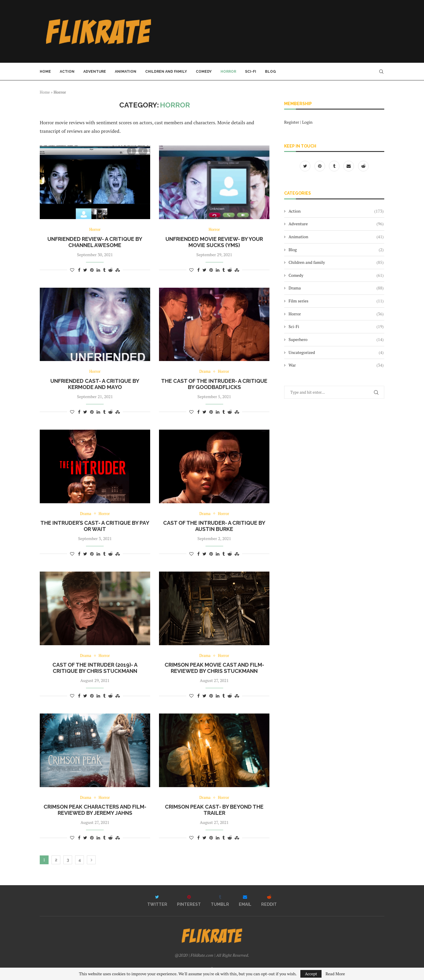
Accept (311, 974)
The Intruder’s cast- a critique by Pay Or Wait (95, 526)
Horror (228, 72)
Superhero (336, 340)
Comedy (204, 72)
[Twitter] (305, 166)
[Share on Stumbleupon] (118, 270)
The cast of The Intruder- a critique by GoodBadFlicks (214, 384)
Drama (205, 372)
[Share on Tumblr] (104, 270)
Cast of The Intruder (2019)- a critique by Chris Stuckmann (95, 668)
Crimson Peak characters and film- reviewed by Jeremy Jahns (95, 810)
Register (292, 122)
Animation (126, 72)
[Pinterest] (320, 166)
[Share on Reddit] (110, 270)
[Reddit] (363, 166)
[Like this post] (72, 270)
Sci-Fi (251, 72)
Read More (335, 974)
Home (45, 72)
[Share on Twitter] (85, 270)
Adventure (95, 72)
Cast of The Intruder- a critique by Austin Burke (214, 526)
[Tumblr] (335, 166)
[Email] (349, 166)
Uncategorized (336, 352)
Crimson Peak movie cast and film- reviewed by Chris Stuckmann (214, 668)
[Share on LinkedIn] (98, 270)
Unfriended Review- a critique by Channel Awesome (95, 242)
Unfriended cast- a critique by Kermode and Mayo (95, 384)
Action (67, 72)
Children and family (166, 72)
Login (307, 122)
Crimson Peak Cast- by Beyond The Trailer (214, 810)
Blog (270, 72)
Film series (336, 301)
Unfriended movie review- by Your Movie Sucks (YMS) (214, 242)
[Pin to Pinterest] (92, 270)
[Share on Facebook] (79, 270)
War (336, 365)
